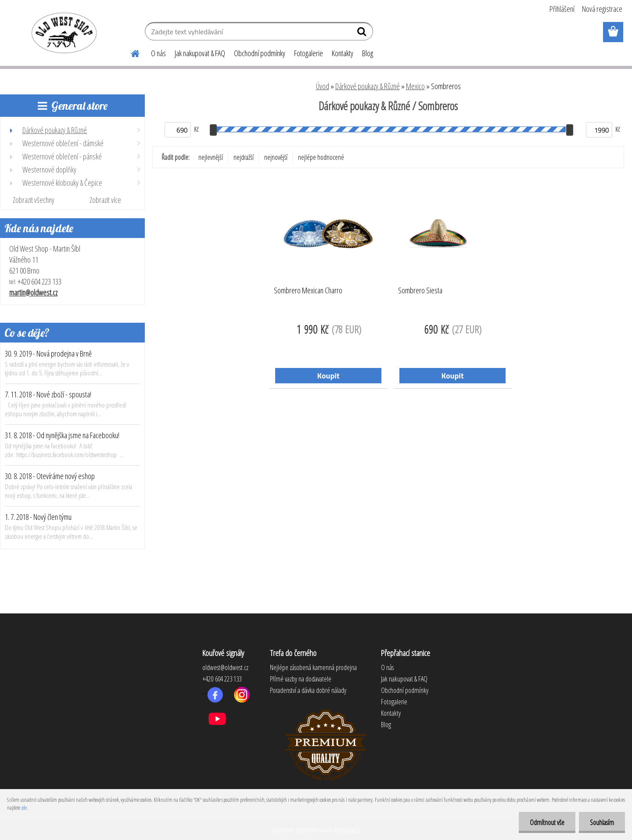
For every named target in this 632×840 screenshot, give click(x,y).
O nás (158, 53)
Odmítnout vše (547, 822)
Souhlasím (602, 822)
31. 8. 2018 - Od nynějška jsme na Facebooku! (62, 435)
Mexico (415, 86)
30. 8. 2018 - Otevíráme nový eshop (50, 476)
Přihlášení (562, 9)
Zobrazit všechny (34, 200)
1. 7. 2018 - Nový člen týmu (38, 517)
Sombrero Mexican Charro (308, 291)
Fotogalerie (309, 53)
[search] (363, 33)
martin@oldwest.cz (33, 292)
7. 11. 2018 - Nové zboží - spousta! (48, 394)
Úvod (323, 86)
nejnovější (276, 157)
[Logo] (63, 32)
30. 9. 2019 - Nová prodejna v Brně (48, 353)
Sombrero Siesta (420, 291)
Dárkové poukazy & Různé (368, 86)
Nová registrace (602, 9)
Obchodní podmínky (260, 53)
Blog (368, 53)
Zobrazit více (105, 200)
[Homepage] (130, 52)
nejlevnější (211, 157)
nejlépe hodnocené (321, 157)
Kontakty (343, 53)
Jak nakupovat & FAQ (200, 53)
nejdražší (244, 157)
